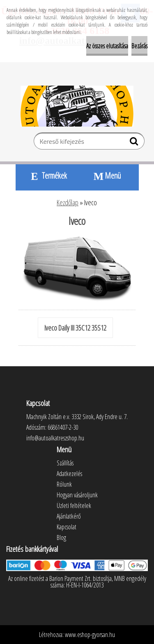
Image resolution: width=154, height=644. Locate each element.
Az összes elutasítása (107, 46)
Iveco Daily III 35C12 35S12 (75, 328)
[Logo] (77, 106)
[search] (135, 143)
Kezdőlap (68, 202)
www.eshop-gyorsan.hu (90, 635)
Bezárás (139, 46)
